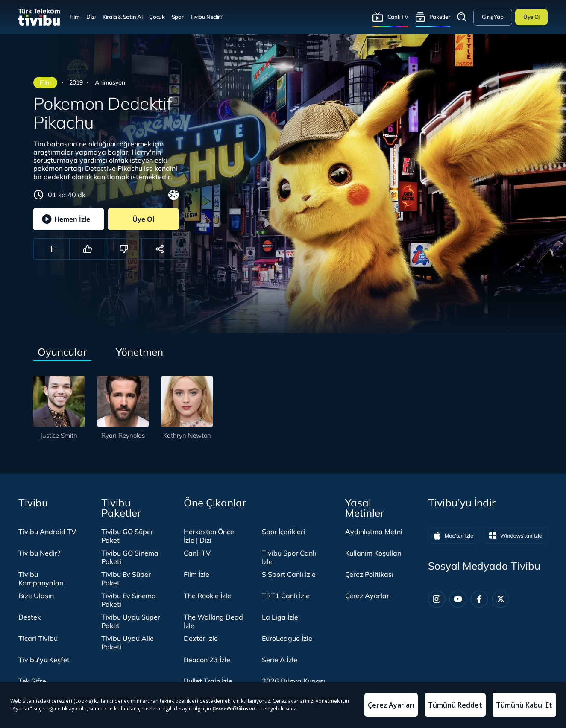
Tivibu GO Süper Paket (127, 536)
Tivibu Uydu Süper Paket (131, 621)
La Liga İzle (280, 617)
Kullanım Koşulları (373, 553)
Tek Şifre (32, 681)
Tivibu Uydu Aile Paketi (128, 643)
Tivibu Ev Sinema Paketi (129, 600)
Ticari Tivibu (38, 638)
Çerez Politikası (369, 574)
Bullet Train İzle (208, 681)
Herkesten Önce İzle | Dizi (209, 536)
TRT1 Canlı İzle (286, 596)
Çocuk (157, 17)
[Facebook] (479, 599)
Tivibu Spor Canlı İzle (289, 557)
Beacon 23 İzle (207, 660)
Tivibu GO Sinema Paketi (130, 557)
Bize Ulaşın (36, 596)
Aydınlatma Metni (374, 532)
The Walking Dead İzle (213, 621)
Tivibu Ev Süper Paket (126, 579)
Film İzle (196, 574)
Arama (462, 17)
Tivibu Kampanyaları (41, 579)
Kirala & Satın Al (123, 17)
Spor (178, 17)
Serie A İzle (280, 660)
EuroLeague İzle (287, 638)
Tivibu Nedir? (206, 17)
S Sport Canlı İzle (289, 574)
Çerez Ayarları (368, 596)
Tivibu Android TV (47, 532)
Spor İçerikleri (283, 532)
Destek (29, 617)
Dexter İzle (201, 638)
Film (75, 17)
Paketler (440, 17)
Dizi (91, 17)
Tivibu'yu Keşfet (44, 660)
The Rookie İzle (207, 596)
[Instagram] (437, 599)
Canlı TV (398, 17)
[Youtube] (458, 599)
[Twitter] (501, 599)
